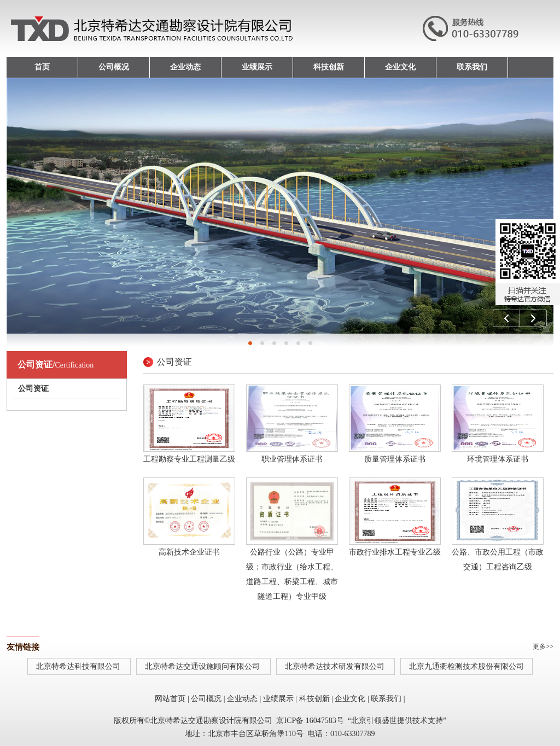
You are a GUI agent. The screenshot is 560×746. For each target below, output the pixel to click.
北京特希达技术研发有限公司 (336, 666)
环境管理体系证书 (498, 459)
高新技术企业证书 (189, 552)
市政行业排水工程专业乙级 (395, 552)
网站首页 (170, 699)
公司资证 (33, 389)
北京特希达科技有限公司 (79, 666)
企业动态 (185, 67)
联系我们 (472, 67)
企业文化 (400, 67)
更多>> (543, 646)
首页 (42, 67)
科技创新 (329, 67)
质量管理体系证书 (395, 459)
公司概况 (114, 67)
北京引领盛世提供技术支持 (397, 721)
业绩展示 (257, 67)
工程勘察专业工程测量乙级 (189, 459)
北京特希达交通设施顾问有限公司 (203, 666)
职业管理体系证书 (292, 459)
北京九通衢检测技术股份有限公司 (466, 666)
